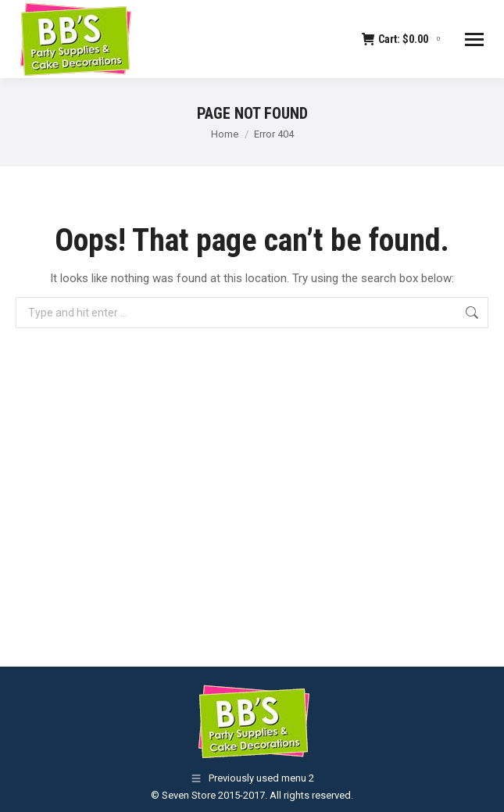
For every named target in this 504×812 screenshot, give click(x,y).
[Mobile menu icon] (474, 39)
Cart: (403, 39)
